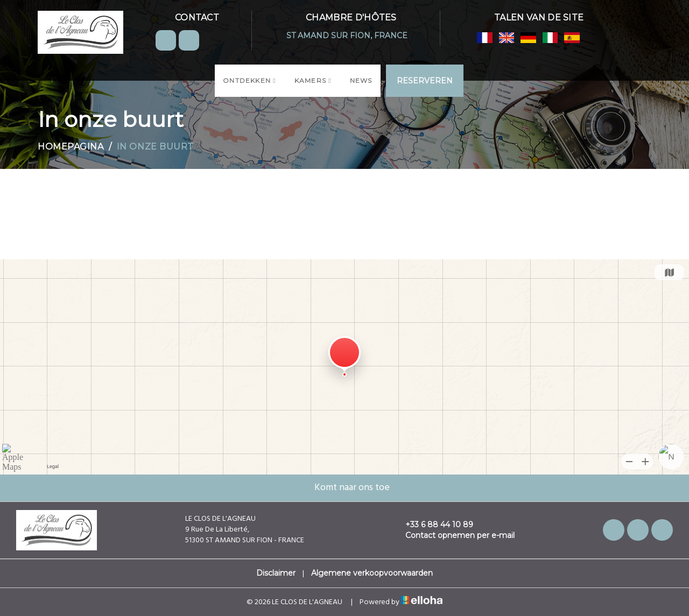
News (361, 80)
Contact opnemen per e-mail (454, 535)
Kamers (313, 80)
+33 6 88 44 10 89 (433, 525)
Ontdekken (249, 80)
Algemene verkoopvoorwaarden (372, 573)
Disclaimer (276, 573)
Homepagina (71, 147)
